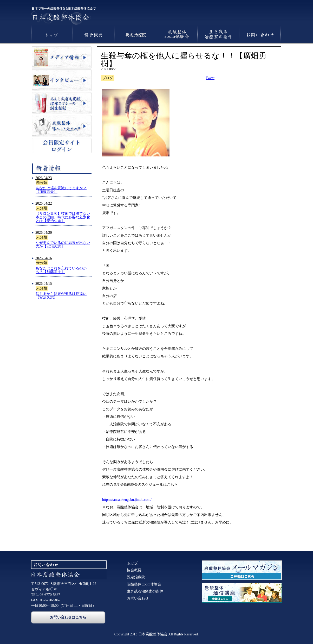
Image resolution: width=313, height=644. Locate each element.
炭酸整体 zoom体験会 (144, 584)
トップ (132, 563)
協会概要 (134, 570)
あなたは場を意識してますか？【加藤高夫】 (61, 190)
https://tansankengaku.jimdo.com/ (127, 500)
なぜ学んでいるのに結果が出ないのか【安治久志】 (63, 245)
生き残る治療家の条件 (145, 591)
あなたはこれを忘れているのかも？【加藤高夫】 (61, 270)
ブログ (108, 78)
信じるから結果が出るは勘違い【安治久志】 (61, 296)
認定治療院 (136, 577)
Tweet (210, 78)
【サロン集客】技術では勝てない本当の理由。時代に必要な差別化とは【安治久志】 (63, 217)
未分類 (42, 183)
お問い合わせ (138, 598)
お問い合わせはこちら (68, 617)
